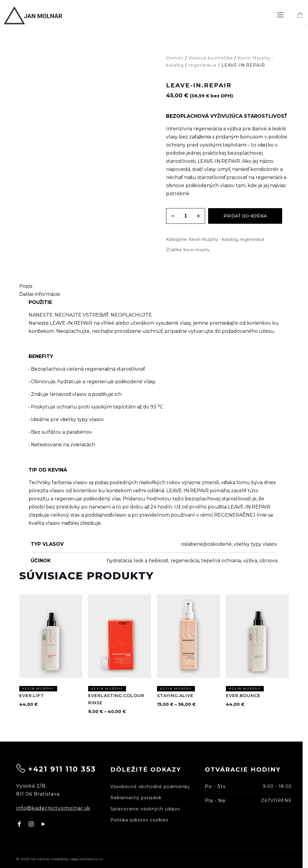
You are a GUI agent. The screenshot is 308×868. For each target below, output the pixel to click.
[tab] (154, 286)
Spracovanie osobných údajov (145, 809)
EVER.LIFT (32, 696)
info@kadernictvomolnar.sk (53, 808)
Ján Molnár (40, 859)
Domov (175, 58)
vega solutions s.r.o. (86, 859)
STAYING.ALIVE (175, 696)
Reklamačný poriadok (136, 798)
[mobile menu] (280, 15)
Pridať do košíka (245, 216)
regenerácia (203, 65)
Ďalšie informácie (40, 294)
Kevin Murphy (197, 250)
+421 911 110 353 (62, 769)
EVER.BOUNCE (243, 696)
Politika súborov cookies (139, 820)
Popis (26, 286)
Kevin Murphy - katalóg (213, 239)
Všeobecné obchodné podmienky (150, 787)
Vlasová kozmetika (211, 58)
